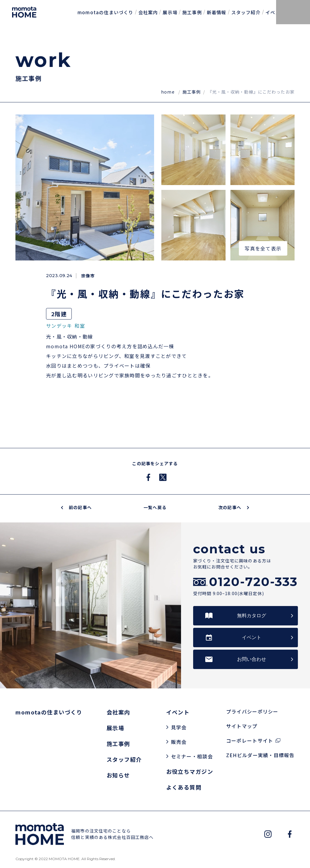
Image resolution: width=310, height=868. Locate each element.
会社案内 (148, 12)
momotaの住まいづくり (106, 12)
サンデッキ (59, 326)
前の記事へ (77, 507)
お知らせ (118, 775)
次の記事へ (233, 507)
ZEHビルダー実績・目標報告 (260, 755)
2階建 (59, 314)
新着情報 (217, 12)
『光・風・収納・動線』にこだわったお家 (251, 92)
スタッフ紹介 (246, 12)
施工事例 (192, 12)
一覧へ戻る (155, 507)
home (168, 92)
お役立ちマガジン (190, 771)
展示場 (170, 12)
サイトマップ (242, 726)
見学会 (179, 727)
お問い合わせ (252, 659)
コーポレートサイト (250, 740)
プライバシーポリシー (252, 711)
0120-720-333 (253, 582)
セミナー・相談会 (192, 756)
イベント (275, 12)
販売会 (179, 742)
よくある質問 (184, 787)
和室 (80, 326)
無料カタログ (252, 616)
